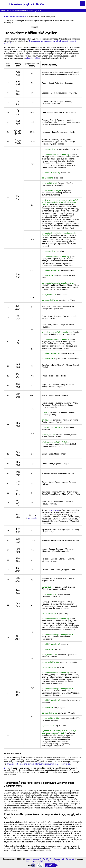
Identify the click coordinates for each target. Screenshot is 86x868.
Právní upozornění (57, 859)
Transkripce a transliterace (15, 16)
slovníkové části (33, 58)
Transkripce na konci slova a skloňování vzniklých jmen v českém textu (38, 764)
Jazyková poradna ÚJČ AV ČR (37, 859)
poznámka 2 (54, 510)
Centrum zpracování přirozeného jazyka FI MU (43, 861)
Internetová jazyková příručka (27, 5)
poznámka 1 (34, 518)
